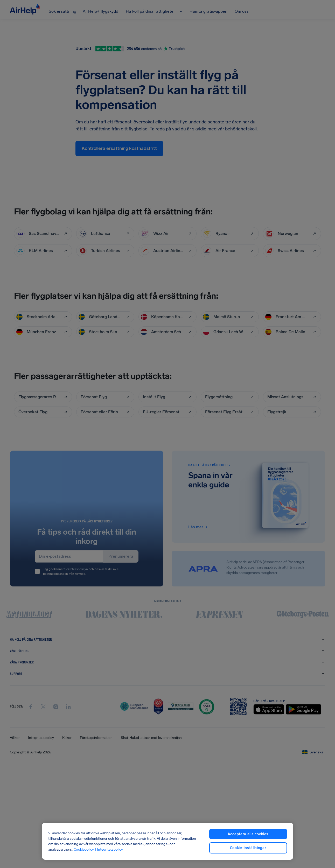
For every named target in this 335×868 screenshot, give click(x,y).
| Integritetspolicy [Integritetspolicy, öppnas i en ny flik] (109, 849)
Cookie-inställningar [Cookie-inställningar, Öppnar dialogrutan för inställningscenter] (248, 848)
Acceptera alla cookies (248, 834)
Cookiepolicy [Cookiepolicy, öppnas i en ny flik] (84, 849)
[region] (168, 841)
